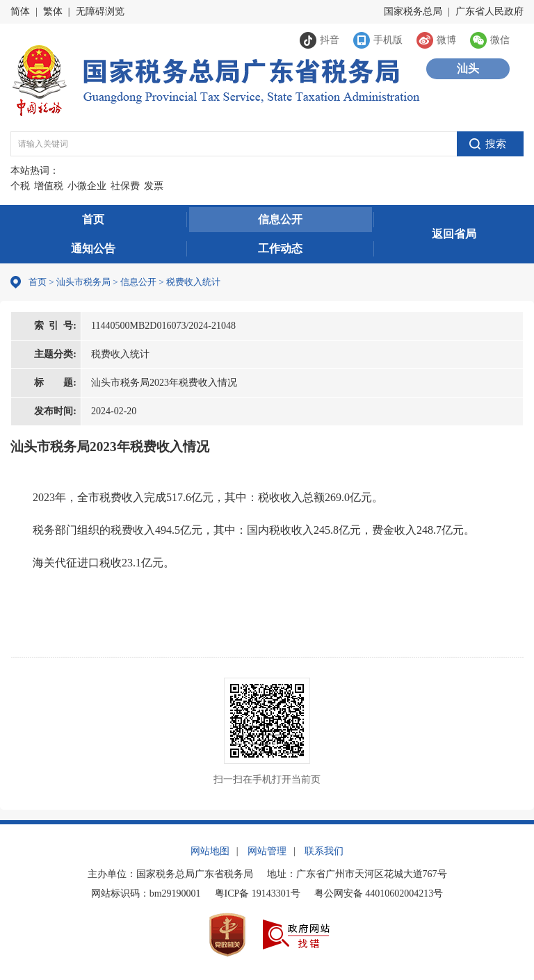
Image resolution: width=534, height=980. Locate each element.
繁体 (53, 11)
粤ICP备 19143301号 (258, 893)
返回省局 (454, 234)
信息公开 (280, 219)
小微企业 (87, 186)
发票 (154, 186)
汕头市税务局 (83, 282)
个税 (20, 186)
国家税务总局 (413, 11)
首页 (93, 219)
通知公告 (93, 248)
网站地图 (210, 851)
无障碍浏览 (100, 11)
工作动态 (280, 248)
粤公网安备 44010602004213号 (379, 893)
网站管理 (267, 851)
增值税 (49, 186)
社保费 (125, 186)
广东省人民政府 (489, 11)
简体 (20, 11)
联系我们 (324, 851)
